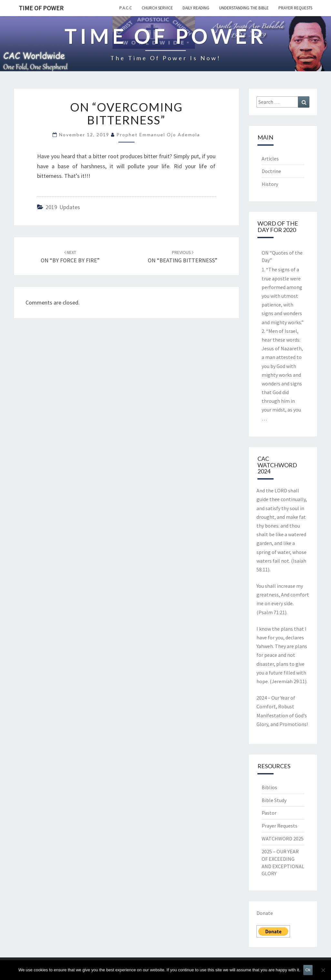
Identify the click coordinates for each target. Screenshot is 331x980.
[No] (323, 970)
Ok (308, 970)
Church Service (157, 8)
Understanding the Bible (244, 8)
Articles (270, 159)
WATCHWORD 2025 (283, 839)
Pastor (269, 813)
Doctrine (271, 171)
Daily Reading (196, 8)
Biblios (269, 787)
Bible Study (274, 800)
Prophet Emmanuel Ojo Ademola (158, 135)
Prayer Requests (295, 8)
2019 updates (63, 207)
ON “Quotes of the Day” (282, 256)
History (270, 184)
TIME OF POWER (41, 8)
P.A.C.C (126, 8)
